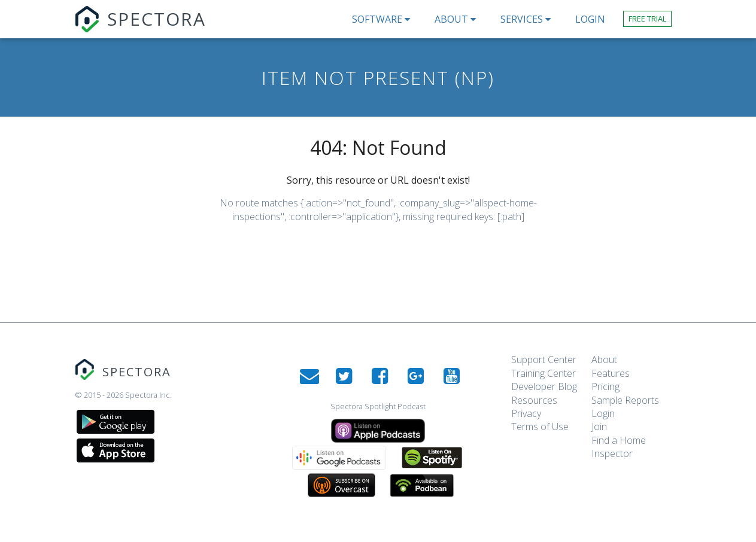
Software (384, 19)
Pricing (605, 386)
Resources (534, 400)
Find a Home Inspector (619, 447)
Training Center (544, 373)
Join (599, 427)
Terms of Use (540, 427)
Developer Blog (544, 386)
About (459, 19)
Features (611, 373)
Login (603, 413)
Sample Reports (625, 400)
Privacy (526, 413)
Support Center (544, 360)
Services (529, 19)
